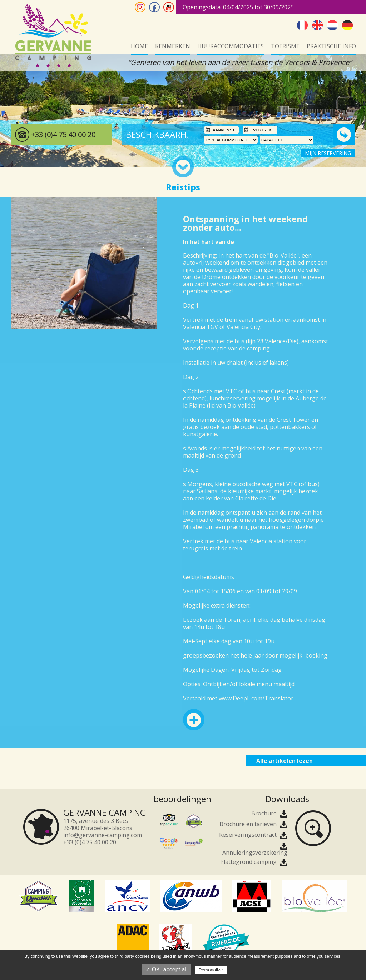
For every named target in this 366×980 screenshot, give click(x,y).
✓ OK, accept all (166, 969)
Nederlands (332, 25)
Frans (302, 25)
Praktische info (331, 46)
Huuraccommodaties (231, 46)
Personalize (211, 970)
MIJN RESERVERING (328, 153)
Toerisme (285, 46)
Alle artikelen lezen (285, 761)
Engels (317, 25)
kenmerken (173, 46)
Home (139, 46)
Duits (347, 25)
